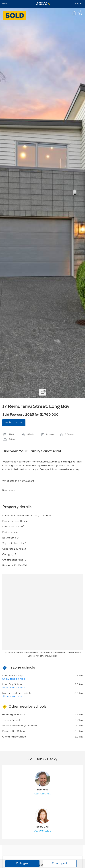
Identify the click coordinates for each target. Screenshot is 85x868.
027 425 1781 (42, 794)
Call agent (22, 864)
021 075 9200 (43, 831)
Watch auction (14, 423)
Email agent (60, 864)
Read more (9, 490)
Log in (78, 4)
